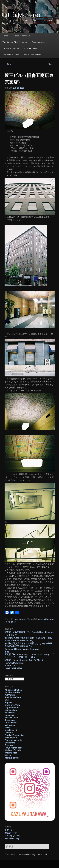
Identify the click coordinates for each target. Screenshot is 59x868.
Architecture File (22, 619)
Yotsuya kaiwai (12, 758)
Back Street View (13, 697)
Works (8, 755)
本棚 (7, 652)
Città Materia (21, 15)
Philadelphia (11, 738)
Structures (10, 745)
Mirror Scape (11, 723)
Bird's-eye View (12, 705)
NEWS (8, 728)
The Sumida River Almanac (15, 42)
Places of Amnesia (21, 36)
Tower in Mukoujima (14, 663)
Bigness (8, 702)
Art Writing (10, 695)
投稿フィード (11, 833)
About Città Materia (33, 55)
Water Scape (11, 753)
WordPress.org (12, 838)
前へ (8, 64)
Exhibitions (10, 713)
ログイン (9, 830)
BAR (7, 700)
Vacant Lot (10, 665)
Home (5, 36)
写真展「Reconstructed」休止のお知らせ (24, 660)
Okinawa (9, 733)
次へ (52, 64)
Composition (11, 710)
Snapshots (10, 743)
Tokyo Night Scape (14, 748)
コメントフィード (13, 836)
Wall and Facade (13, 750)
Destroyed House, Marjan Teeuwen (22, 649)
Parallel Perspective (14, 735)
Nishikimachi (11, 730)
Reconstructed (38, 42)
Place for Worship (13, 740)
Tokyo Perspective (11, 48)
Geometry (9, 715)
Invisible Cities (31, 48)
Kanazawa (10, 720)
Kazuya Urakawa (46, 619)
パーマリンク (10, 622)
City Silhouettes (12, 707)
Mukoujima (10, 725)
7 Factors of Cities (11, 55)
